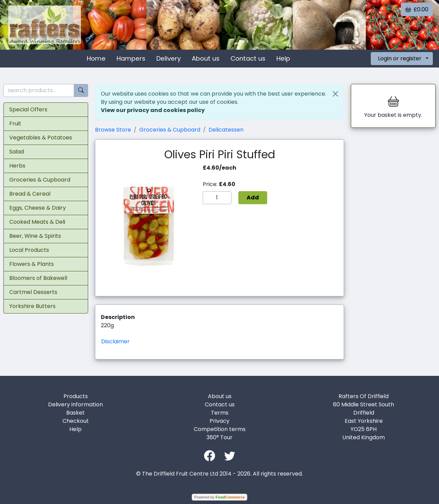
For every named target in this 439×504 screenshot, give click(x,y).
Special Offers (28, 109)
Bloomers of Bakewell (38, 278)
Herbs (17, 166)
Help (283, 58)
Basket (75, 413)
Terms (220, 413)
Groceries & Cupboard (40, 180)
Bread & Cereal (30, 194)
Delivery (169, 58)
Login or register (400, 58)
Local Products (29, 250)
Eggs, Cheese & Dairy (38, 208)
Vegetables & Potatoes (41, 138)
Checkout (76, 421)
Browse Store (113, 130)
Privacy (219, 421)
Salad (17, 152)
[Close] (335, 94)
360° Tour (219, 437)
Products (76, 396)
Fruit (15, 124)
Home (96, 58)
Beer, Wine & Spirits (35, 236)
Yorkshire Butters (32, 306)
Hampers (131, 58)
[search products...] (39, 91)
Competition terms (220, 429)
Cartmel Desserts (33, 292)
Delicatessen (226, 130)
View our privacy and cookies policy (153, 110)
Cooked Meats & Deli (37, 222)
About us (206, 58)
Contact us (248, 58)
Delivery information (75, 404)
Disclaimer (115, 341)
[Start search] (81, 91)
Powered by (219, 497)
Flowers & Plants (32, 264)
